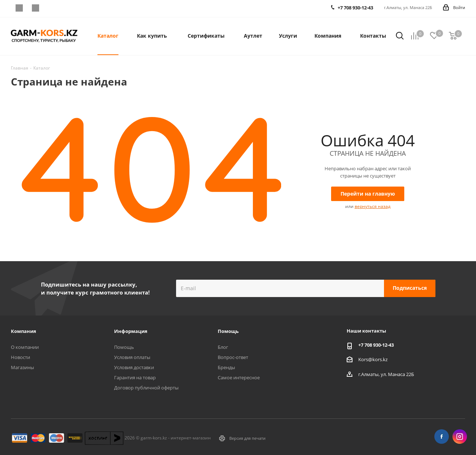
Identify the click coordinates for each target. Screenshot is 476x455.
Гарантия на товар (135, 377)
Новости (20, 357)
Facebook (19, 8)
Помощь (124, 347)
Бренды (226, 367)
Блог (223, 347)
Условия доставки (134, 367)
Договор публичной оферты (146, 388)
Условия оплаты (132, 357)
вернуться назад (373, 206)
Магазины (22, 367)
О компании (25, 347)
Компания (24, 331)
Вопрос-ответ (233, 357)
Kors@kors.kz (373, 359)
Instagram (35, 8)
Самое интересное (239, 377)
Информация (131, 331)
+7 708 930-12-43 (376, 345)
